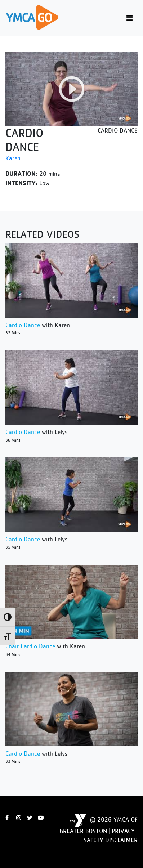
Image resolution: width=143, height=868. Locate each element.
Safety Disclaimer (111, 840)
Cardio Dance (23, 325)
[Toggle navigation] (129, 18)
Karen (13, 158)
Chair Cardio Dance (30, 646)
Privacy (123, 831)
